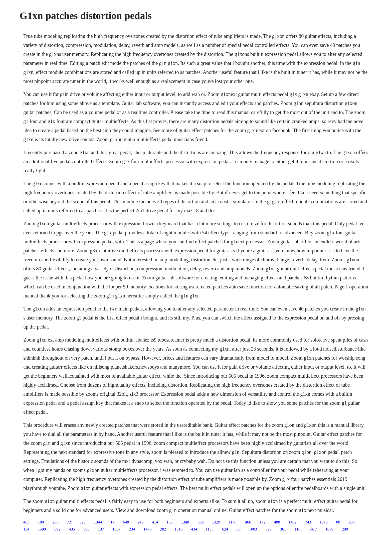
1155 (209, 529)
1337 (116, 529)
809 (201, 522)
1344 (98, 522)
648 (126, 522)
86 (239, 529)
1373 (324, 522)
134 (26, 529)
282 (163, 529)
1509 (42, 529)
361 (283, 529)
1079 (329, 529)
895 (86, 529)
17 (112, 522)
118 (298, 529)
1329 (216, 522)
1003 (253, 529)
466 (248, 522)
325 (82, 522)
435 (72, 529)
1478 (147, 529)
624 (225, 529)
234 (132, 529)
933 (352, 522)
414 (155, 522)
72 (69, 522)
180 (41, 522)
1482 (293, 522)
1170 (232, 522)
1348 (185, 522)
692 (57, 529)
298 (345, 529)
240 (140, 522)
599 (269, 529)
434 (194, 529)
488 (277, 522)
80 (338, 522)
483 (26, 522)
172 (263, 522)
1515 (178, 529)
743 (308, 522)
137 (101, 529)
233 (55, 522)
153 (169, 522)
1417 (313, 529)
